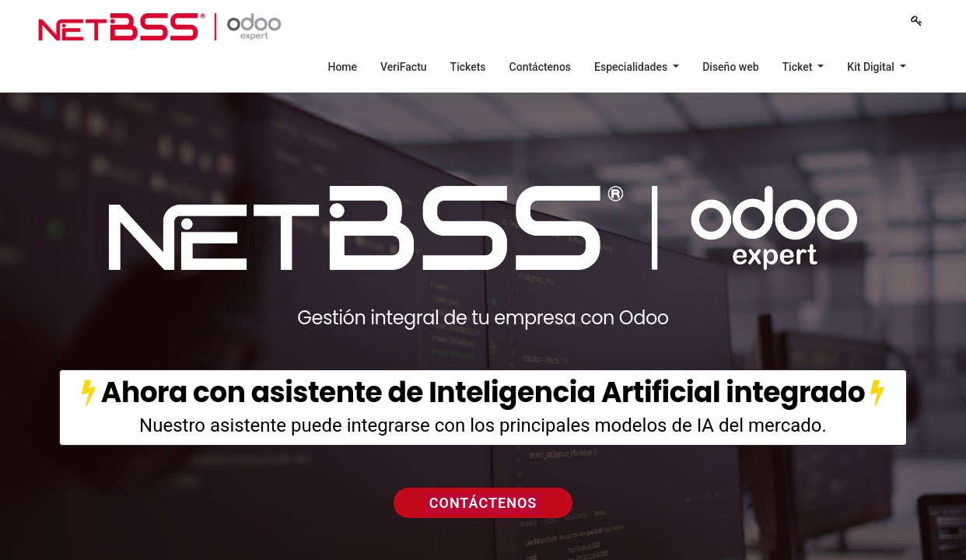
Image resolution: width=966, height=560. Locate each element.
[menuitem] (342, 67)
